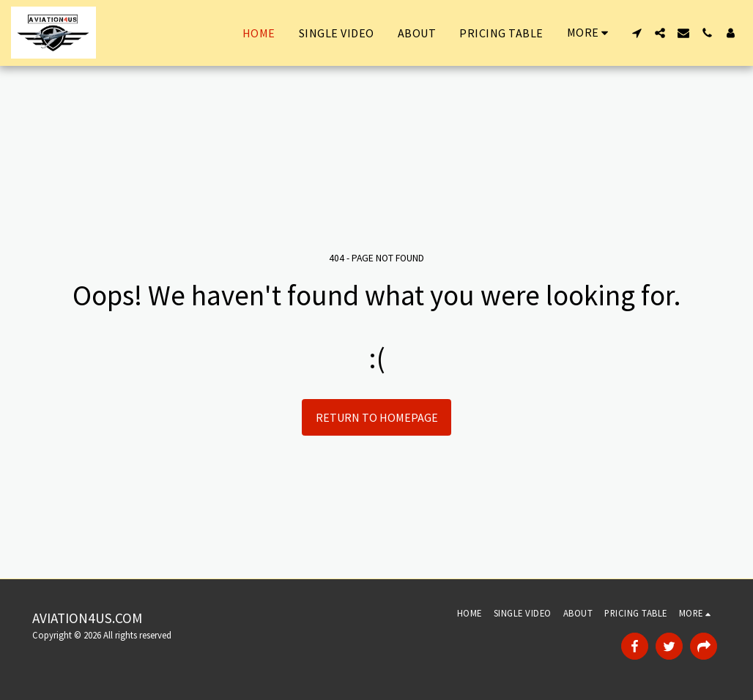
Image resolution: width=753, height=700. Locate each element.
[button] (637, 33)
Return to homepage (377, 417)
